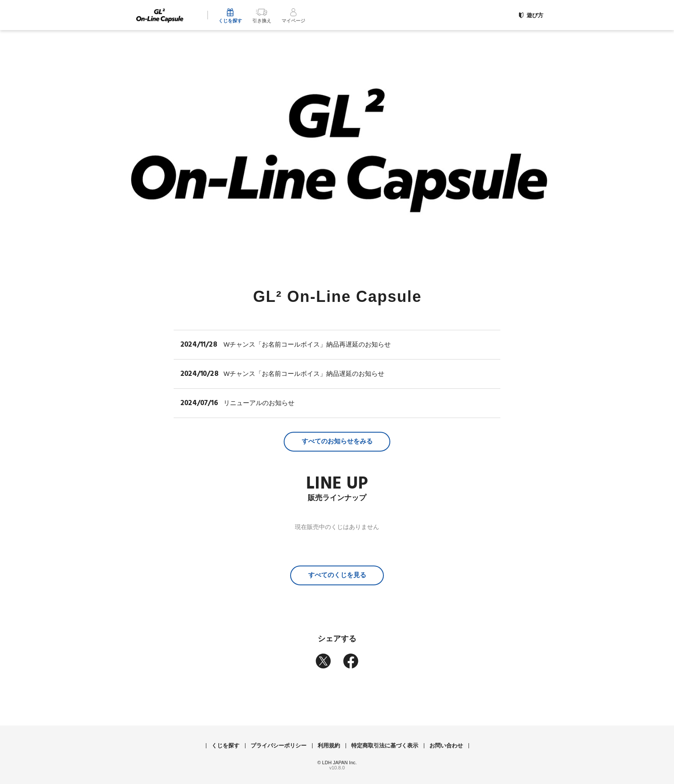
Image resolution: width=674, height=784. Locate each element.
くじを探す (225, 746)
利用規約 (329, 746)
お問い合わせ (446, 746)
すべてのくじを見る (337, 575)
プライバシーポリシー (279, 746)
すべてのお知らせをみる (337, 441)
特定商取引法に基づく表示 (385, 746)
